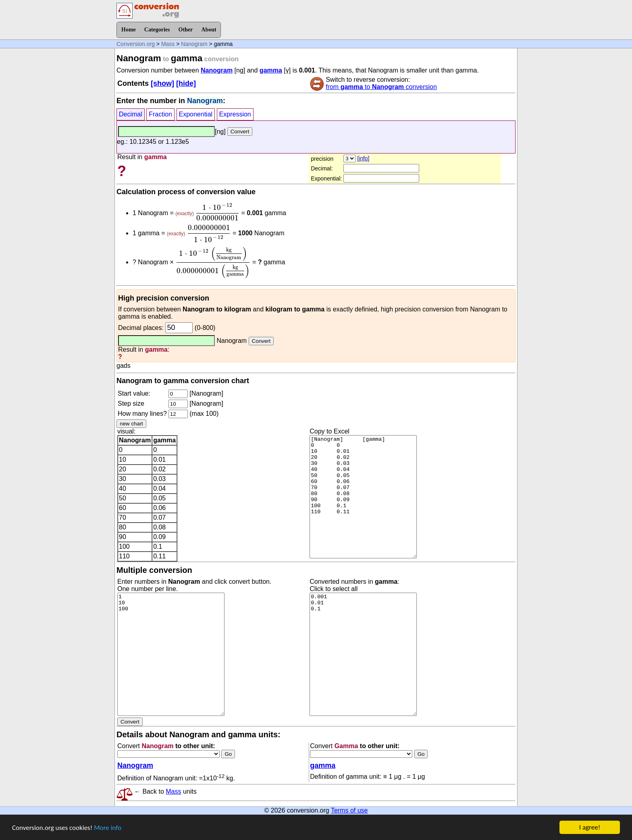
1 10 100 (171, 654)
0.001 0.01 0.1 (363, 654)
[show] (162, 83)
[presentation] (217, 212)
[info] (363, 158)
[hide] (186, 83)
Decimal (131, 114)
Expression (235, 114)
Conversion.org (136, 44)
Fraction (160, 114)
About (209, 30)
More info (108, 828)
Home (129, 30)
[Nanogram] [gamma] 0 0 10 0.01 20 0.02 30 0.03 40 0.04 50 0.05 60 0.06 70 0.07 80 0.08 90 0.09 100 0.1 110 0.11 (363, 497)
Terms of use (349, 810)
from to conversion (381, 87)
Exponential (196, 114)
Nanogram (194, 44)
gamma (271, 70)
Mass (168, 44)
